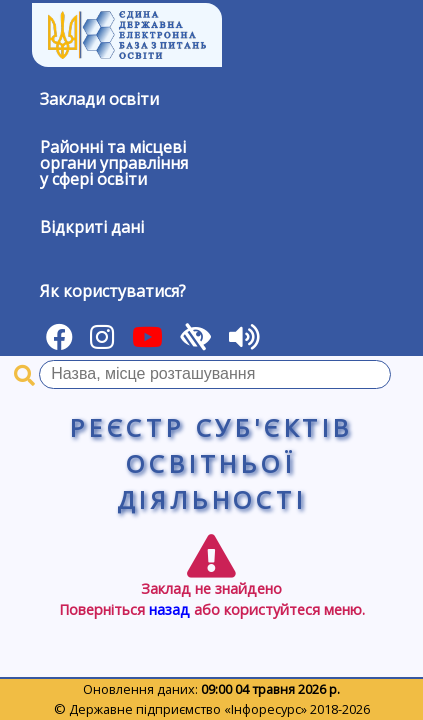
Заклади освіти (99, 99)
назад (169, 609)
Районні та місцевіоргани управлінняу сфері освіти (114, 163)
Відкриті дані (92, 227)
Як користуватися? (113, 291)
